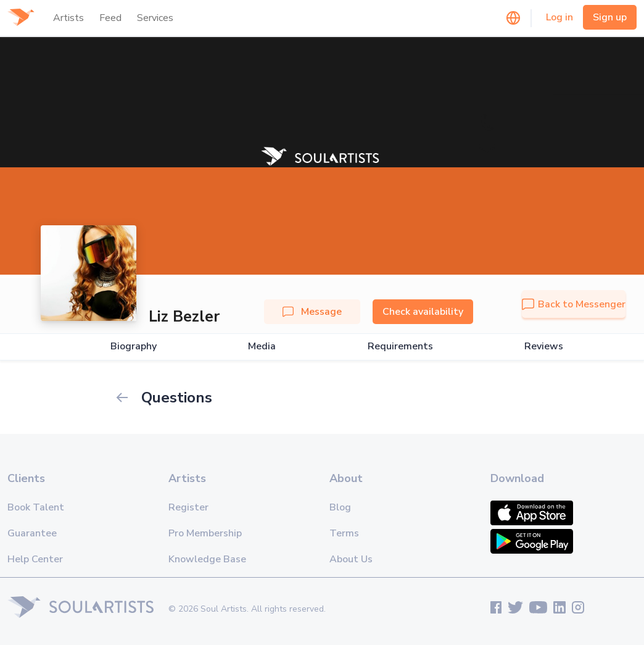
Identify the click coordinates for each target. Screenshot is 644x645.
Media (262, 347)
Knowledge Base (207, 559)
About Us (351, 559)
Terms (344, 533)
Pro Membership (205, 533)
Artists (68, 18)
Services (155, 18)
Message (312, 312)
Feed (110, 18)
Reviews (544, 347)
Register (188, 507)
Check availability (423, 312)
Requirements (400, 347)
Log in (559, 17)
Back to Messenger (574, 304)
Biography (134, 347)
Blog (340, 507)
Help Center (35, 559)
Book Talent (36, 507)
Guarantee (32, 533)
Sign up (610, 17)
